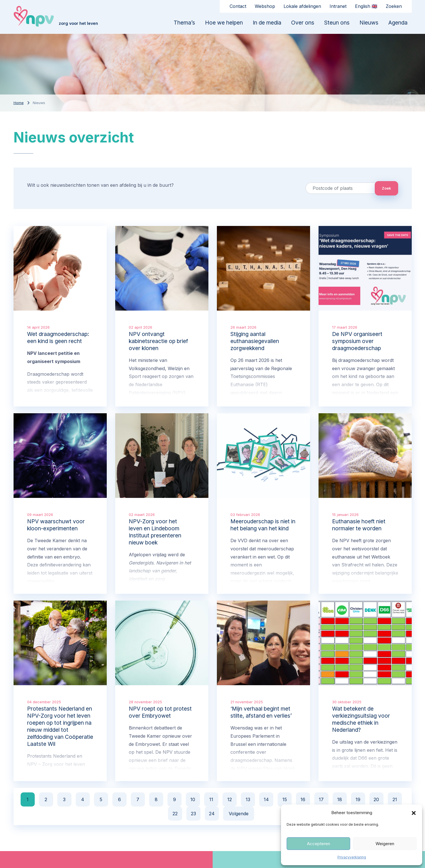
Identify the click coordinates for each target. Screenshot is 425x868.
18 (340, 799)
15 (285, 799)
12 (230, 799)
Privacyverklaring (352, 857)
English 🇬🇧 (366, 6)
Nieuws (369, 23)
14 (266, 799)
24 (212, 814)
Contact (238, 6)
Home (19, 103)
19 (358, 799)
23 (193, 814)
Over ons (303, 23)
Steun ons (337, 23)
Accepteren (319, 844)
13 (248, 799)
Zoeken (394, 6)
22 (175, 814)
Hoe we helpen (224, 23)
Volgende (239, 814)
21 (395, 799)
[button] (414, 813)
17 (321, 799)
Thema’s (184, 23)
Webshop (265, 6)
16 (303, 799)
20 (376, 799)
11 (211, 799)
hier (159, 777)
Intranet (338, 6)
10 (193, 799)
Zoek (386, 188)
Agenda (398, 23)
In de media (267, 23)
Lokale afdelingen (302, 6)
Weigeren (385, 844)
